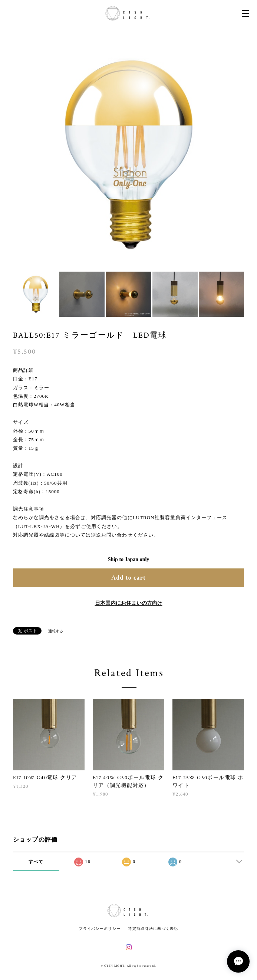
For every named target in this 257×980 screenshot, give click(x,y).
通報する (56, 631)
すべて (36, 862)
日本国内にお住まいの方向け (129, 603)
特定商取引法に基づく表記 (153, 929)
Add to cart (128, 578)
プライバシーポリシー (100, 929)
